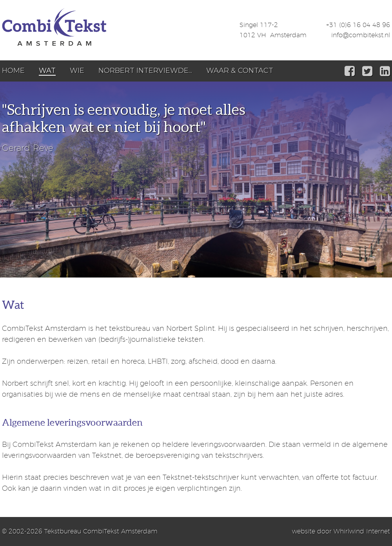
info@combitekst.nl (361, 35)
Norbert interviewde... (145, 71)
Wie (77, 71)
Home (13, 71)
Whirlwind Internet (362, 531)
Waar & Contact (240, 71)
